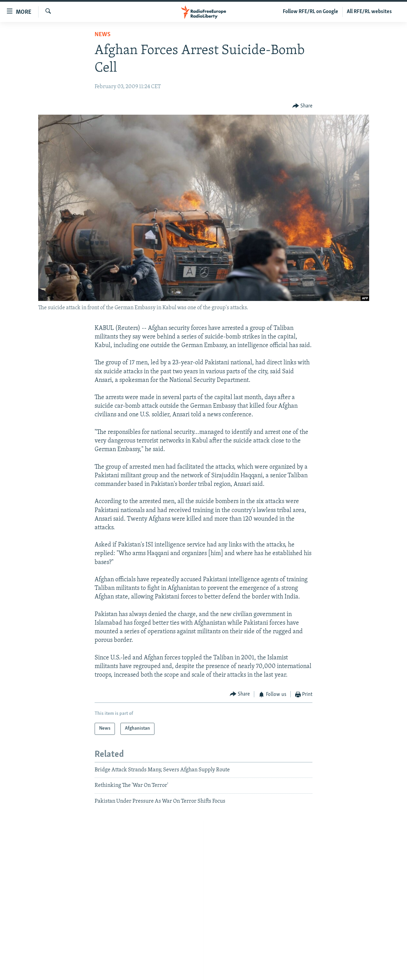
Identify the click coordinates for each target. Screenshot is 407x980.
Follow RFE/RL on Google (310, 12)
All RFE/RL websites (369, 12)
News (103, 35)
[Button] (303, 106)
